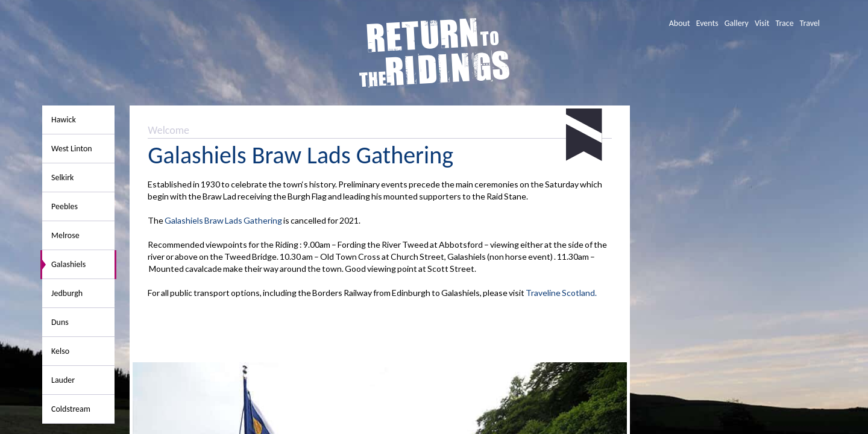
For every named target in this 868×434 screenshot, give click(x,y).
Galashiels (68, 264)
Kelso (60, 351)
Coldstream (71, 409)
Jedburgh (67, 293)
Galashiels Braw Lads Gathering (223, 220)
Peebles (64, 206)
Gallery (737, 23)
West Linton (72, 149)
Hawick (64, 120)
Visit (762, 23)
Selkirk (62, 178)
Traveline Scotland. (561, 293)
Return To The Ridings (434, 53)
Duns (60, 322)
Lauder (63, 380)
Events (707, 23)
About (680, 23)
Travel (810, 23)
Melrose (65, 235)
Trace (784, 23)
